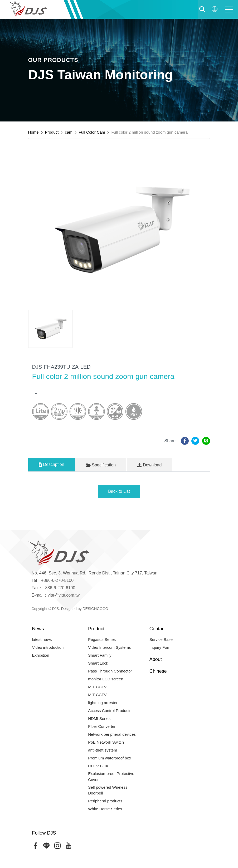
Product (52, 132)
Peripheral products (105, 801)
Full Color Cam (92, 132)
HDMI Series (99, 718)
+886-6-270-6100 (59, 588)
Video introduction (48, 647)
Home (33, 132)
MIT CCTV (97, 687)
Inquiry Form (161, 647)
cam (69, 132)
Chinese (158, 671)
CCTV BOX (98, 766)
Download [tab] (149, 465)
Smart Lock (98, 663)
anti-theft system (103, 750)
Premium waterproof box (110, 758)
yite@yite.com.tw (64, 595)
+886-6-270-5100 (57, 580)
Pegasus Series (102, 639)
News (38, 629)
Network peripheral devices (112, 734)
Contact (158, 629)
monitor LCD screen (106, 679)
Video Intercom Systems (109, 647)
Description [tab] (52, 464)
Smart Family (100, 655)
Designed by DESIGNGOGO (85, 609)
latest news (42, 639)
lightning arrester (103, 703)
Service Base (161, 639)
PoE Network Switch (106, 742)
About (156, 659)
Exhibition (41, 655)
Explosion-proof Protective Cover (111, 777)
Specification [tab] (101, 465)
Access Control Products (110, 711)
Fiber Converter (102, 726)
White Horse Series (105, 809)
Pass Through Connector (110, 671)
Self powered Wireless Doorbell (108, 790)
